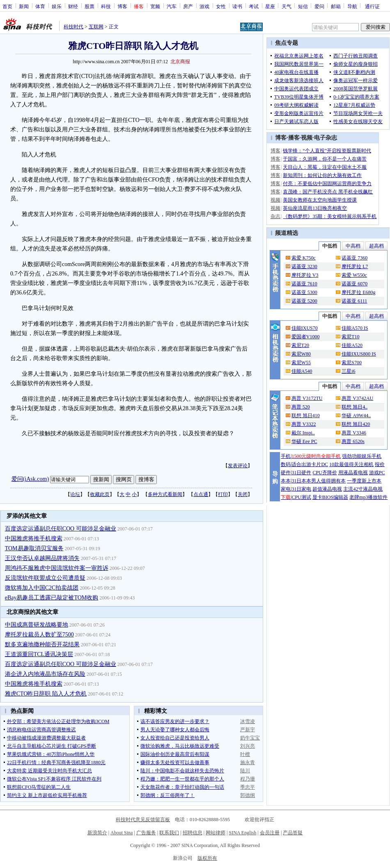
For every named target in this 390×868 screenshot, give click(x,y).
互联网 (96, 27)
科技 (106, 6)
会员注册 (270, 833)
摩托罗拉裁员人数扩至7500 (39, 635)
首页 (7, 6)
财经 (73, 6)
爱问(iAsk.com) (30, 479)
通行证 (372, 6)
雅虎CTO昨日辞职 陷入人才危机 (46, 694)
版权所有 (207, 858)
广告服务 (146, 833)
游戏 (204, 6)
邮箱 (336, 6)
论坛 (75, 494)
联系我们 (169, 833)
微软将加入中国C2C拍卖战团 (42, 588)
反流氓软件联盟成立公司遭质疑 (45, 578)
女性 (221, 6)
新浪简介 (97, 833)
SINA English (242, 833)
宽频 (155, 6)
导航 (352, 6)
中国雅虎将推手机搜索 (34, 538)
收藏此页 (100, 494)
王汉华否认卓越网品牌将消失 (42, 558)
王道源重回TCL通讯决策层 (39, 654)
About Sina (122, 833)
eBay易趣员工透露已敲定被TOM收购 (52, 598)
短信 (303, 6)
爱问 (319, 6)
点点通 (201, 494)
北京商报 (180, 62)
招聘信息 (193, 833)
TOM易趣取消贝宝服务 (34, 548)
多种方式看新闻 (165, 494)
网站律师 (216, 833)
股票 (89, 6)
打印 (223, 494)
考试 (254, 6)
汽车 (172, 6)
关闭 (243, 494)
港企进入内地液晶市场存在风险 (45, 674)
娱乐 (57, 6)
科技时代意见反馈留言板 (143, 820)
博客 (122, 6)
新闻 (24, 6)
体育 (40, 6)
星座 (270, 6)
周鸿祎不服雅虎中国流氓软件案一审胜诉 (57, 568)
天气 (287, 6)
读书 (237, 6)
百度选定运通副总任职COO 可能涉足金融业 (61, 529)
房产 (188, 6)
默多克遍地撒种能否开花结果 (42, 644)
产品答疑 (293, 833)
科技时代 (73, 27)
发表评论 (238, 466)
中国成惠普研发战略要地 (37, 625)
